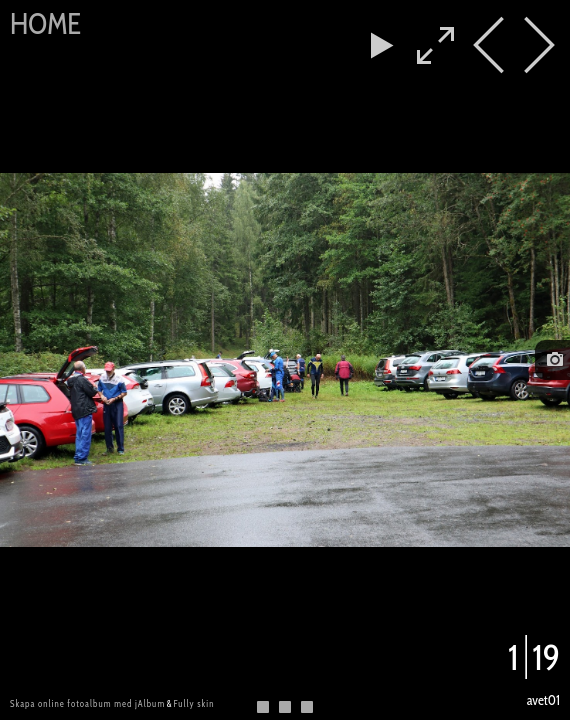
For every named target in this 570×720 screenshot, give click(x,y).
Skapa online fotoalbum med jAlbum (87, 703)
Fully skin (193, 703)
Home (45, 23)
